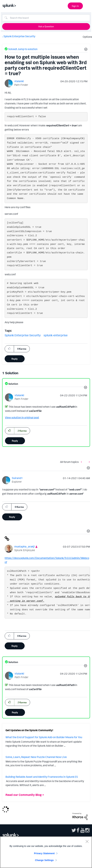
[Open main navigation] (88, 5)
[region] (46, 852)
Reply (15, 359)
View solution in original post (22, 417)
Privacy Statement (44, 853)
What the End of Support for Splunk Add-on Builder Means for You (44, 737)
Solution (13, 384)
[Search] (46, 18)
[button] (85, 50)
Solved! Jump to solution (23, 49)
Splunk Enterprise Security (19, 36)
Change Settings (44, 860)
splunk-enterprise (56, 335)
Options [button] (86, 37)
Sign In (75, 6)
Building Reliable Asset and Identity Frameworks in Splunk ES (42, 777)
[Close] (87, 841)
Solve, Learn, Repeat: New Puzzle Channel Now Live (36, 757)
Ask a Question (46, 26)
